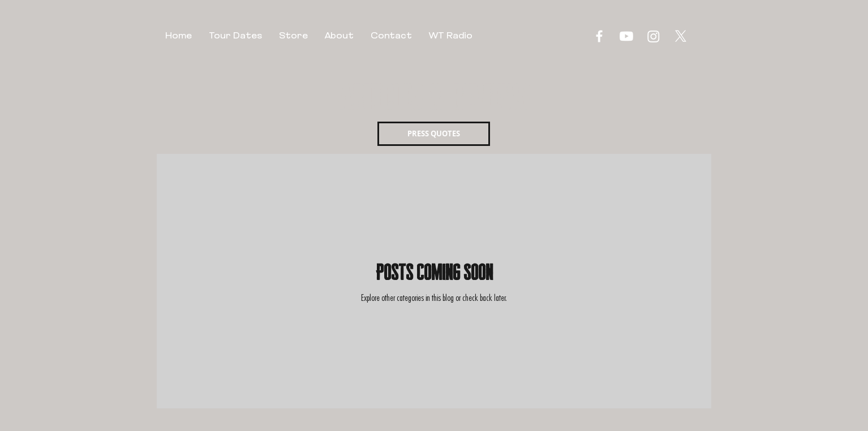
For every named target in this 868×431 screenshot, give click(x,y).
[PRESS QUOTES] (434, 134)
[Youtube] (626, 36)
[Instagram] (654, 36)
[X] (681, 36)
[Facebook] (599, 36)
